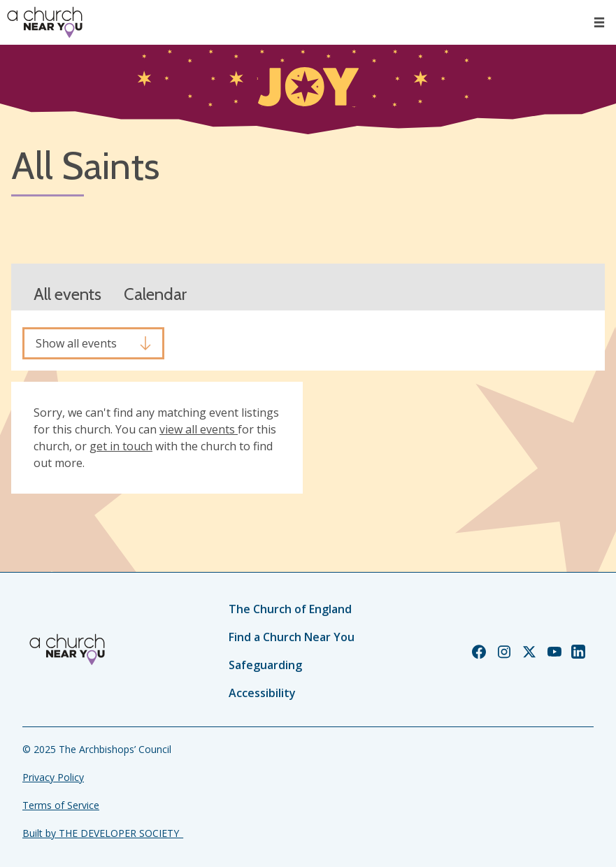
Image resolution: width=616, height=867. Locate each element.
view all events (199, 429)
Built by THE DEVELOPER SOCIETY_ (103, 833)
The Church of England (290, 609)
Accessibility (262, 693)
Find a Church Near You (292, 637)
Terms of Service (61, 805)
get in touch (121, 446)
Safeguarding (265, 665)
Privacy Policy (53, 777)
